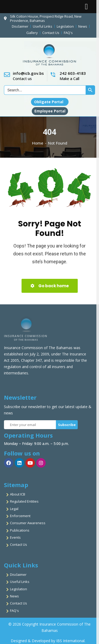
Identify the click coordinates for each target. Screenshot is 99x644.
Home (38, 143)
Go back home (50, 286)
